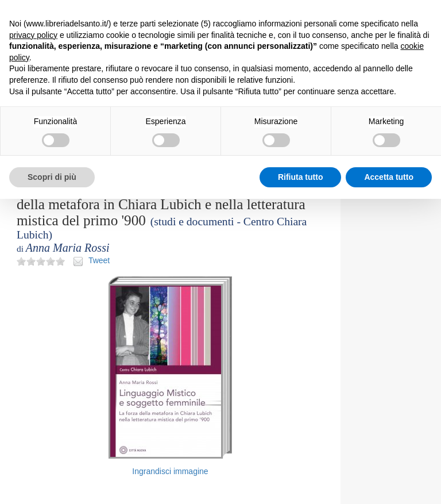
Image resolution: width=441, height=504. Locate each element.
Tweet (99, 260)
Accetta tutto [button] (389, 177)
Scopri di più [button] (52, 177)
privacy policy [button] (33, 35)
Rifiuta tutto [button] (301, 177)
